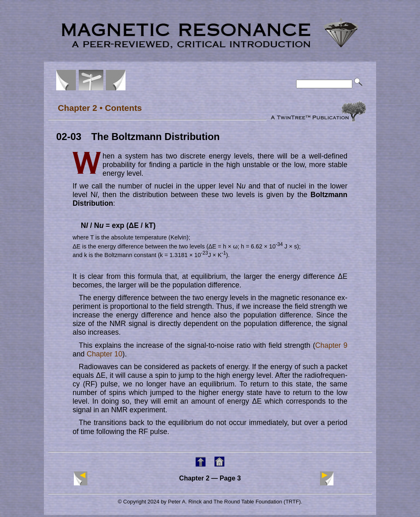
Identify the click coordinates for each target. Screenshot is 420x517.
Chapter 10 (104, 354)
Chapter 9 (331, 345)
